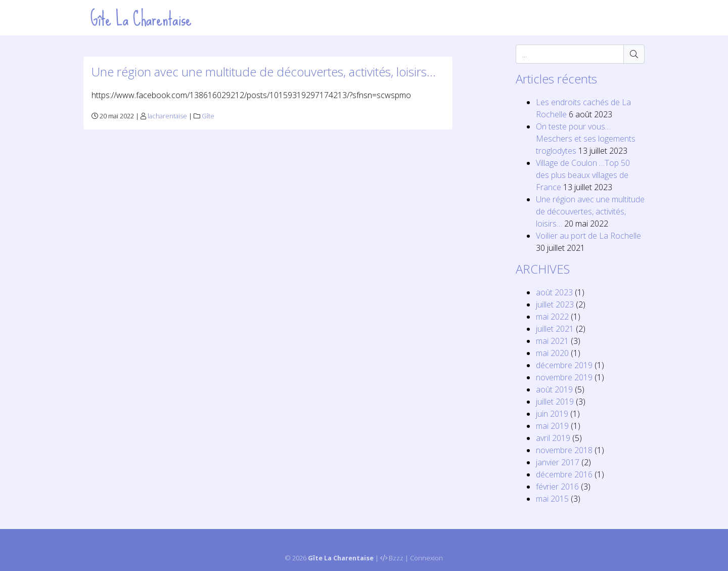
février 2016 (557, 487)
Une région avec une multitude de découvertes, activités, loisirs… (264, 72)
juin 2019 (552, 414)
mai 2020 (552, 353)
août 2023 (554, 292)
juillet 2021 (555, 329)
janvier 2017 (558, 462)
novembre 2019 (564, 377)
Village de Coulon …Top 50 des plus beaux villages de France (583, 175)
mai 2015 (552, 499)
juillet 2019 (555, 402)
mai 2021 (552, 341)
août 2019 (554, 389)
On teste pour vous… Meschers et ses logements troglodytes (586, 139)
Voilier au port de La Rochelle (588, 236)
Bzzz (396, 558)
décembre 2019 (564, 365)
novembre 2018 (564, 450)
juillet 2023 (555, 304)
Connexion (426, 558)
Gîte (208, 116)
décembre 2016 (564, 474)
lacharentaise (167, 116)
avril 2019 (553, 438)
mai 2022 (552, 317)
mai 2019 (552, 426)
